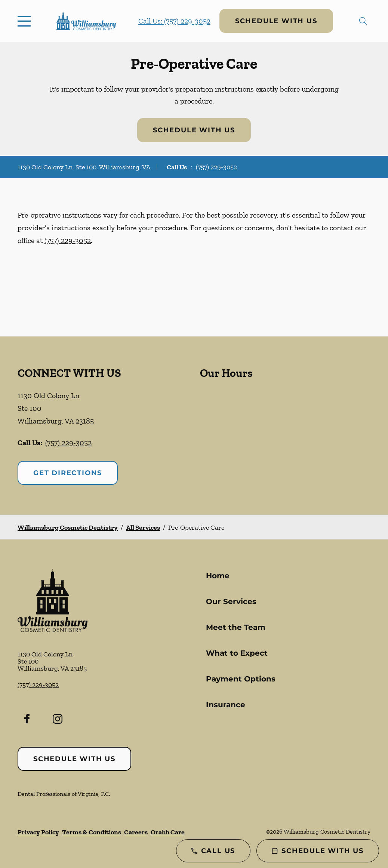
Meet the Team (236, 627)
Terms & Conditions (92, 832)
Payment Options (241, 679)
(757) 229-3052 (216, 167)
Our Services (231, 601)
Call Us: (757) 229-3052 (174, 21)
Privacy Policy (38, 832)
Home (218, 576)
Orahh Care (168, 832)
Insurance (226, 705)
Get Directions (68, 473)
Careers (136, 832)
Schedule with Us (276, 21)
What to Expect (237, 653)
